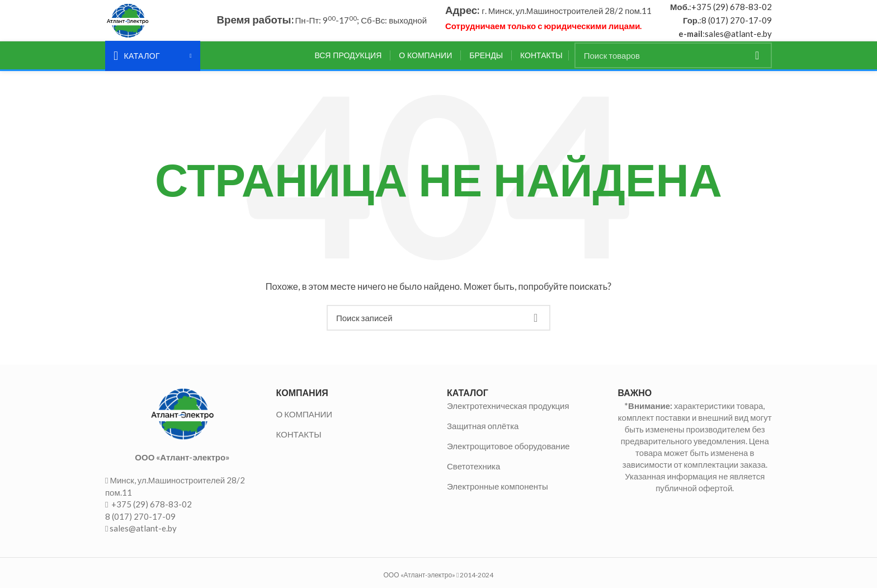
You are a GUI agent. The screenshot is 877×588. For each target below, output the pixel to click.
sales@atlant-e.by (738, 39)
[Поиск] (673, 65)
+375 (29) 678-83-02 (732, 12)
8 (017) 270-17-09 (737, 25)
